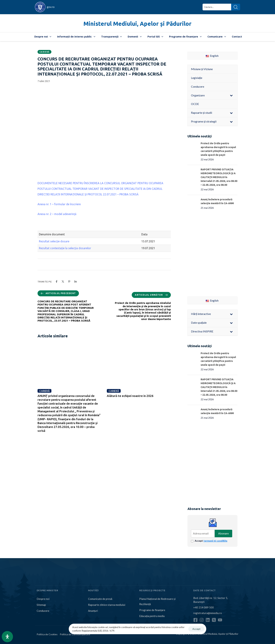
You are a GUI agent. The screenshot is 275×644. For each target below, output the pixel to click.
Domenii (135, 37)
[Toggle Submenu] (231, 95)
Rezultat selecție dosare (54, 241)
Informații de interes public (76, 37)
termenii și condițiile (215, 541)
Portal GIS (155, 37)
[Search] (236, 7)
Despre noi (43, 37)
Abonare (223, 533)
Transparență (112, 37)
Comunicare (217, 37)
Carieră (44, 52)
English (212, 56)
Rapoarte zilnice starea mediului (107, 605)
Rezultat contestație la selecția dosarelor (65, 248)
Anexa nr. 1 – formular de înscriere (59, 204)
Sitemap (41, 605)
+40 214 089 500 (204, 607)
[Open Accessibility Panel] (7, 637)
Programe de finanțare (185, 37)
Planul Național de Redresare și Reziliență (157, 601)
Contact (237, 37)
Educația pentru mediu (152, 616)
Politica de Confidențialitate (75, 634)
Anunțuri (93, 611)
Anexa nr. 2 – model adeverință (57, 214)
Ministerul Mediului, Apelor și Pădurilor (137, 24)
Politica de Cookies (47, 634)
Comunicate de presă (100, 599)
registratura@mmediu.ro (208, 613)
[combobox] (217, 7)
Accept (211, 541)
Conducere (43, 611)
